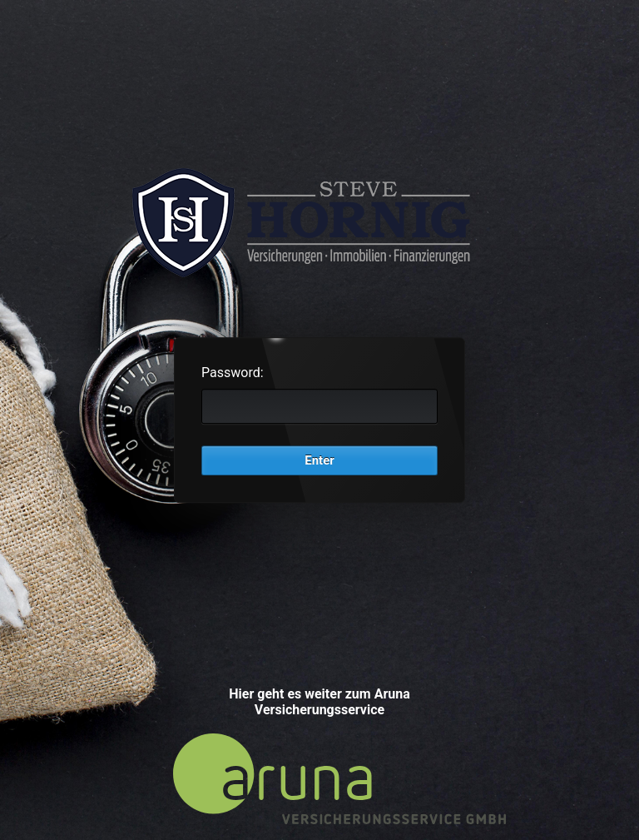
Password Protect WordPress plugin (319, 221)
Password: (233, 373)
